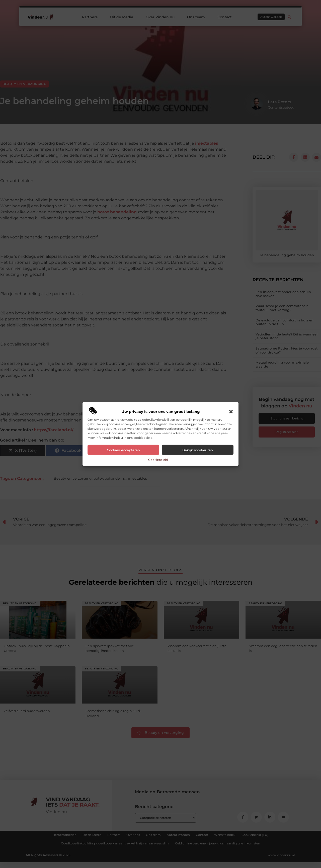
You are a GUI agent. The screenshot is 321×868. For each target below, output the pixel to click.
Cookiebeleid (158, 460)
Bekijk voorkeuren (198, 450)
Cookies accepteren (123, 450)
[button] (231, 412)
